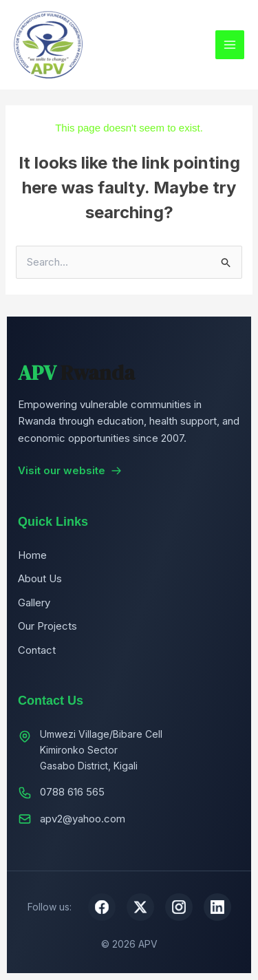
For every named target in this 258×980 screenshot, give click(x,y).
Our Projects (47, 626)
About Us (40, 578)
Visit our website (70, 470)
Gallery (34, 603)
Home (32, 555)
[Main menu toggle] (230, 45)
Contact (37, 650)
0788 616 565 (72, 792)
